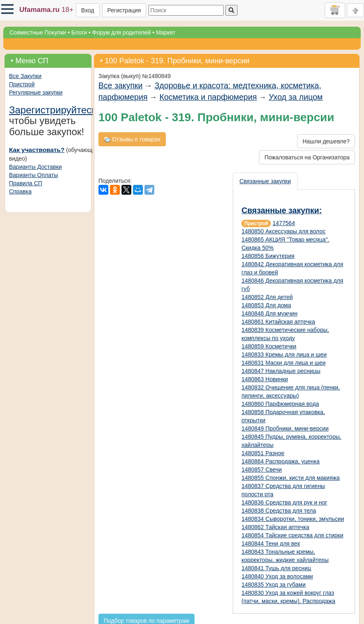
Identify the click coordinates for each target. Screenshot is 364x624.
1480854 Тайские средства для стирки (292, 535)
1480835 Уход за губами (273, 585)
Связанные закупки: (282, 210)
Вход (88, 10)
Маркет (166, 32)
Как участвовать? (37, 150)
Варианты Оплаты (33, 175)
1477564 (284, 223)
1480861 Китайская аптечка (278, 322)
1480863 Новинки (264, 379)
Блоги (79, 32)
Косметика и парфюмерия (208, 97)
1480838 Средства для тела (279, 511)
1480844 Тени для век (270, 543)
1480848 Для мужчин (269, 313)
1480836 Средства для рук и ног (284, 502)
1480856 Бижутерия (268, 256)
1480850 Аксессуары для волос (283, 231)
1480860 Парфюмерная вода (280, 404)
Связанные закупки (265, 181)
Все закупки (121, 85)
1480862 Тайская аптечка (275, 527)
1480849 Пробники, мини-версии (285, 428)
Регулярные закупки (36, 92)
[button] (7, 9)
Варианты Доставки (35, 167)
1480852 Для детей (267, 297)
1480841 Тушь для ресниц (276, 568)
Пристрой (22, 84)
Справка (20, 191)
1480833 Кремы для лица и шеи (284, 355)
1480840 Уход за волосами (277, 576)
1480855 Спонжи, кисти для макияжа (291, 478)
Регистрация (124, 10)
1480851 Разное (263, 453)
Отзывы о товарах (132, 139)
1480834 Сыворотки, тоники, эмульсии (293, 519)
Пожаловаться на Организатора (307, 157)
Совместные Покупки (38, 32)
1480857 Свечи (261, 470)
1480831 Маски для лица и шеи (283, 363)
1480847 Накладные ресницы (281, 371)
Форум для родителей (122, 32)
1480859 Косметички (269, 346)
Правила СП (26, 183)
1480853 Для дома (266, 305)
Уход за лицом (296, 97)
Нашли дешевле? (326, 141)
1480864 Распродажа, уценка (280, 461)
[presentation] (265, 181)
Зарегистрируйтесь (53, 110)
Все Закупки (25, 76)
